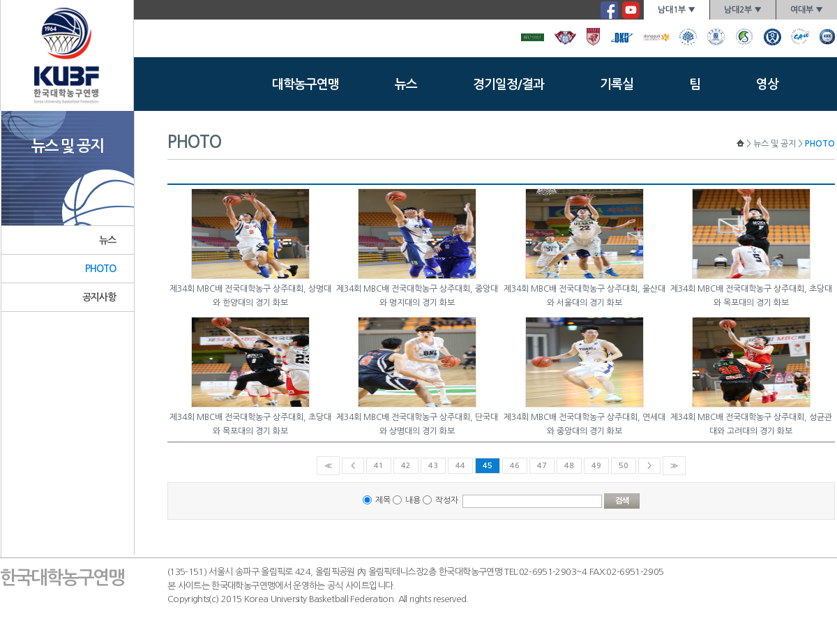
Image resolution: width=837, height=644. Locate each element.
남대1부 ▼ (677, 10)
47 (542, 466)
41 (379, 466)
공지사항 (99, 297)
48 (569, 466)
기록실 (617, 84)
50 (624, 466)
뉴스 (406, 84)
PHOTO (101, 269)
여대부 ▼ (807, 10)
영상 (767, 84)
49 (596, 466)
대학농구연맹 (306, 84)
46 (515, 466)
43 (433, 466)
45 (488, 466)
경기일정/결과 (508, 84)
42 (406, 466)
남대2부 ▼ (743, 10)
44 (460, 466)
